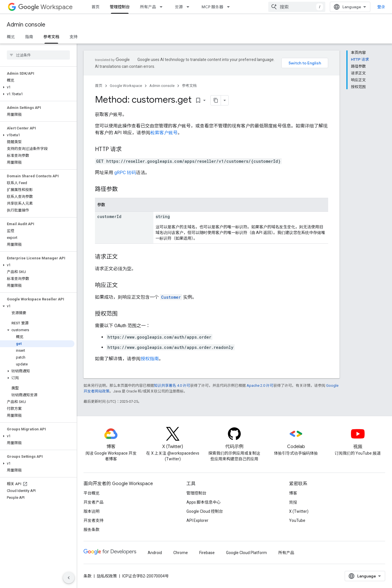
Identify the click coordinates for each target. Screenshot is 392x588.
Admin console (26, 25)
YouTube (297, 520)
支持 (74, 37)
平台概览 (92, 493)
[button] (37, 87)
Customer (171, 297)
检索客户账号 (164, 133)
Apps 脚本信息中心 (204, 502)
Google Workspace (126, 86)
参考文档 (189, 86)
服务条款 (92, 530)
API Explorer (197, 520)
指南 (29, 37)
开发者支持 (94, 520)
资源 (179, 7)
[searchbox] (38, 55)
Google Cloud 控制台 (205, 511)
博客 (293, 493)
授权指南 (150, 359)
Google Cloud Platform (246, 553)
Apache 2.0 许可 (260, 385)
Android (155, 553)
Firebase (207, 553)
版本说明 (92, 511)
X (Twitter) (299, 511)
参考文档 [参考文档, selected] (51, 37)
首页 (96, 7)
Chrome (181, 553)
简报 (293, 502)
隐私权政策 (107, 576)
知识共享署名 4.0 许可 (172, 385)
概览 (11, 37)
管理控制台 (196, 493)
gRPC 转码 (125, 173)
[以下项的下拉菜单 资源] (190, 7)
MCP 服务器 (212, 7)
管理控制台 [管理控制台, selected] (120, 7)
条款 (88, 576)
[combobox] (297, 7)
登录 (381, 7)
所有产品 (148, 7)
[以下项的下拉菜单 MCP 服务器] (230, 7)
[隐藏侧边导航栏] (69, 578)
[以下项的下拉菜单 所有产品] (163, 7)
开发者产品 (94, 502)
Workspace (45, 7)
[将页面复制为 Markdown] (216, 100)
